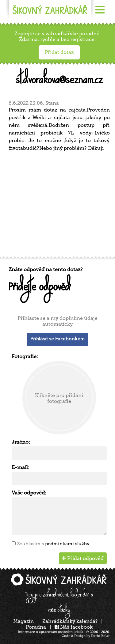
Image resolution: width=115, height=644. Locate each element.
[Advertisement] (57, 206)
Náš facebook (74, 627)
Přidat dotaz (59, 52)
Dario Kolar (100, 636)
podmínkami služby (67, 544)
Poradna (36, 627)
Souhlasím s (53, 544)
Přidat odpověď (83, 558)
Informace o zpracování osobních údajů (50, 632)
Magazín (23, 621)
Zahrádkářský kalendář (70, 621)
